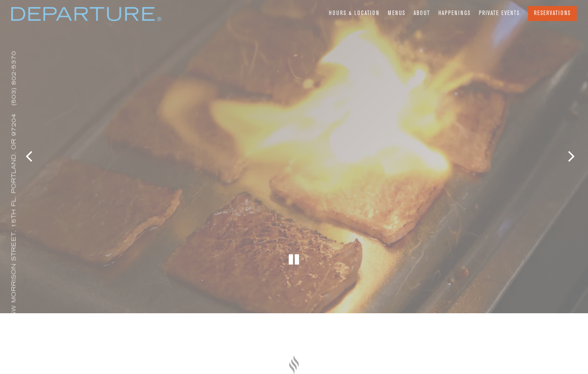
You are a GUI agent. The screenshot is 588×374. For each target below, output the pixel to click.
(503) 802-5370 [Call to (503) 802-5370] (14, 78)
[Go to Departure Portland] (14, 223)
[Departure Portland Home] (86, 17)
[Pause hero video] (294, 248)
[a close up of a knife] (294, 365)
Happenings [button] (454, 14)
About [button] (422, 14)
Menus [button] (397, 14)
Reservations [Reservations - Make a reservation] (552, 14)
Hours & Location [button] (354, 14)
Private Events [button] (499, 14)
